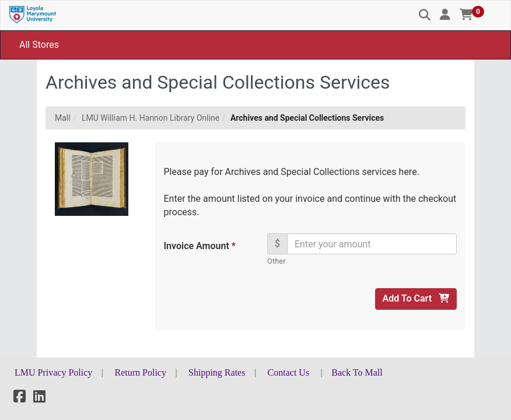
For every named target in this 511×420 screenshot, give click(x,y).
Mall (63, 118)
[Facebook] (20, 398)
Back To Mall (357, 372)
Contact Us (289, 372)
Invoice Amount (199, 246)
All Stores (39, 45)
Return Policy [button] (140, 372)
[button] (445, 15)
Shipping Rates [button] (217, 372)
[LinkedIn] (39, 398)
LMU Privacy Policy (53, 372)
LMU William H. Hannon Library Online (150, 118)
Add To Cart (416, 298)
